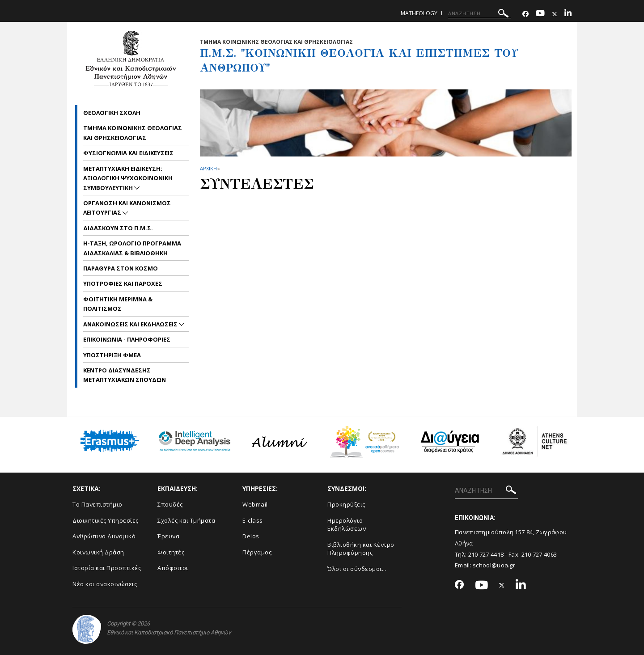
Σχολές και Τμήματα (186, 520)
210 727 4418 (486, 554)
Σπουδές (170, 504)
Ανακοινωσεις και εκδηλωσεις (131, 324)
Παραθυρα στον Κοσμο (121, 268)
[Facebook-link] (525, 14)
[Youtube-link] (540, 14)
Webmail (255, 504)
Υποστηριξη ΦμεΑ (112, 355)
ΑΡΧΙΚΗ (208, 168)
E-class (253, 520)
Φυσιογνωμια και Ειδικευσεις (128, 153)
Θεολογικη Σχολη (112, 113)
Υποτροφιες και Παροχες (123, 283)
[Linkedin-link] (568, 14)
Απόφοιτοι (173, 568)
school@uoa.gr (494, 565)
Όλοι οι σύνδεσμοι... (357, 569)
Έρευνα (168, 536)
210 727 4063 (539, 554)
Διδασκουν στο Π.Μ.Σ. (118, 228)
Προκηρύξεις (346, 504)
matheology (419, 13)
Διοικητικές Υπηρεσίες (106, 520)
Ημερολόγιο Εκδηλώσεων (347, 525)
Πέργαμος (257, 552)
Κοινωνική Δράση (98, 552)
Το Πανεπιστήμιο (97, 504)
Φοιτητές (171, 552)
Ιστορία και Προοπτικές (107, 568)
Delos (251, 536)
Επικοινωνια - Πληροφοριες (127, 339)
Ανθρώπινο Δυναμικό (104, 536)
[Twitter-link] (555, 14)
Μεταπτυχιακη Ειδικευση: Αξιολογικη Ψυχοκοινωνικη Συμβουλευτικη (128, 178)
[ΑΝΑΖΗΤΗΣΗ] (480, 13)
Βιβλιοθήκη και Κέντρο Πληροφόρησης (361, 549)
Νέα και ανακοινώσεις (105, 584)
